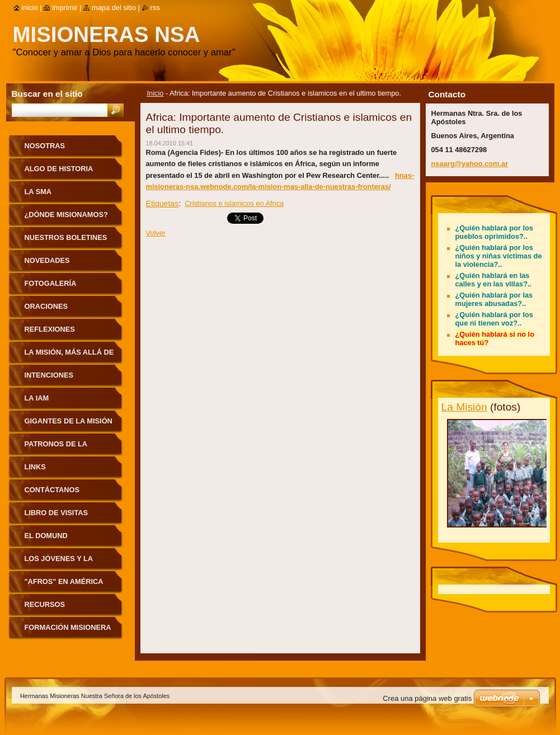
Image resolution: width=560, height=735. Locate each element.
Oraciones (46, 306)
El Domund (46, 536)
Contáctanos (52, 490)
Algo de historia (59, 169)
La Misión (464, 407)
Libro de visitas (57, 513)
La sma (38, 192)
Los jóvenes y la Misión (59, 562)
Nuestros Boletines (66, 237)
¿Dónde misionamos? (66, 215)
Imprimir (65, 8)
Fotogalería (51, 283)
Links (35, 467)
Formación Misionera (68, 627)
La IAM (37, 398)
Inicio (156, 93)
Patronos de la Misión (56, 448)
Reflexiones (50, 329)
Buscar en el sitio (47, 94)
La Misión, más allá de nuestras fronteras (69, 356)
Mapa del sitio (114, 8)
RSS (155, 8)
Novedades (47, 260)
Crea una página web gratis (427, 698)
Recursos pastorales (49, 608)
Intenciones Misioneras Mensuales (49, 379)
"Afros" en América (64, 581)
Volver (156, 233)
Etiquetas (163, 204)
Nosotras (45, 146)
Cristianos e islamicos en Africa (234, 203)
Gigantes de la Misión (69, 421)
